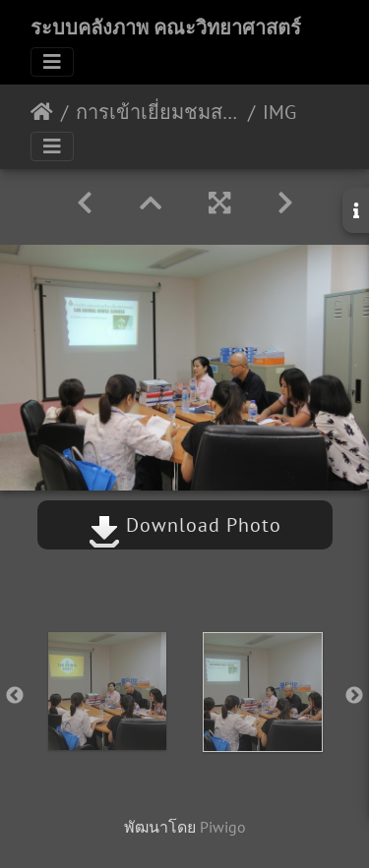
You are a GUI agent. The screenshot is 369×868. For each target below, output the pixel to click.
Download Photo (185, 525)
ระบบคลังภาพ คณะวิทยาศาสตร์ (166, 28)
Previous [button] (15, 696)
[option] (107, 691)
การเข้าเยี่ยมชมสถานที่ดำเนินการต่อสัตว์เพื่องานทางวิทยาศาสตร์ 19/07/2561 (158, 112)
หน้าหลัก (42, 112)
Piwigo (223, 827)
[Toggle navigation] (52, 62)
